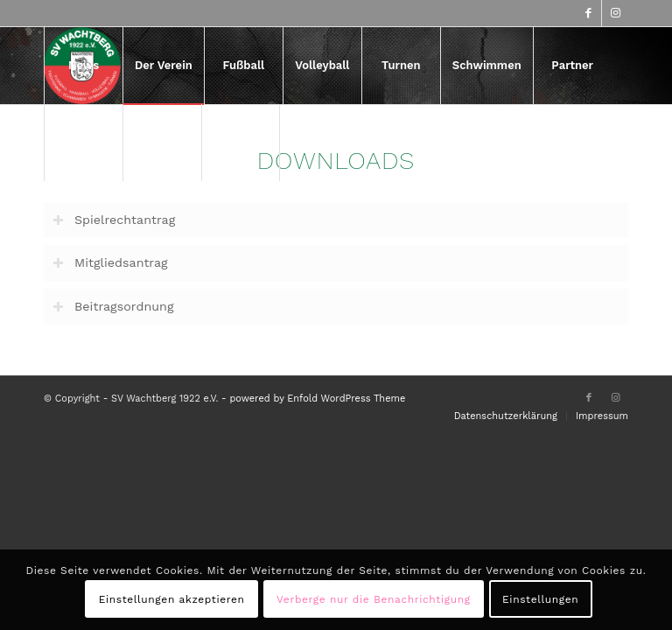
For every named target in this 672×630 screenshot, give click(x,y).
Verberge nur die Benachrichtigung (374, 599)
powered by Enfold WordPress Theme (317, 399)
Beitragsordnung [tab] (113, 307)
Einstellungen (540, 599)
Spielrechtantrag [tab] (114, 220)
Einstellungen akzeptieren (172, 599)
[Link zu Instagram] (615, 13)
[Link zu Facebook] (588, 13)
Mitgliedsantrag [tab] (110, 263)
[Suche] (241, 143)
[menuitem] (83, 66)
